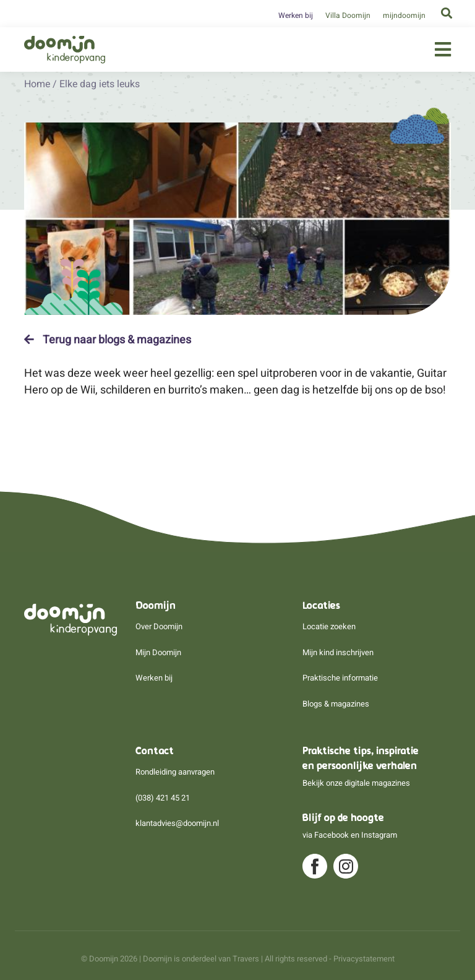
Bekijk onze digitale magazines (356, 783)
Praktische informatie (340, 678)
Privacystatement (364, 959)
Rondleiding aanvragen (175, 772)
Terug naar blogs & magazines (108, 340)
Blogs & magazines (336, 704)
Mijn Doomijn (158, 652)
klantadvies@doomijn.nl (177, 823)
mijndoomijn (404, 15)
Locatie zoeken (329, 626)
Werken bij (296, 15)
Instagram (379, 835)
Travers (246, 959)
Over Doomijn (159, 626)
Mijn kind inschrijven (338, 652)
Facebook (332, 835)
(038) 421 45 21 (163, 798)
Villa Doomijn (348, 15)
